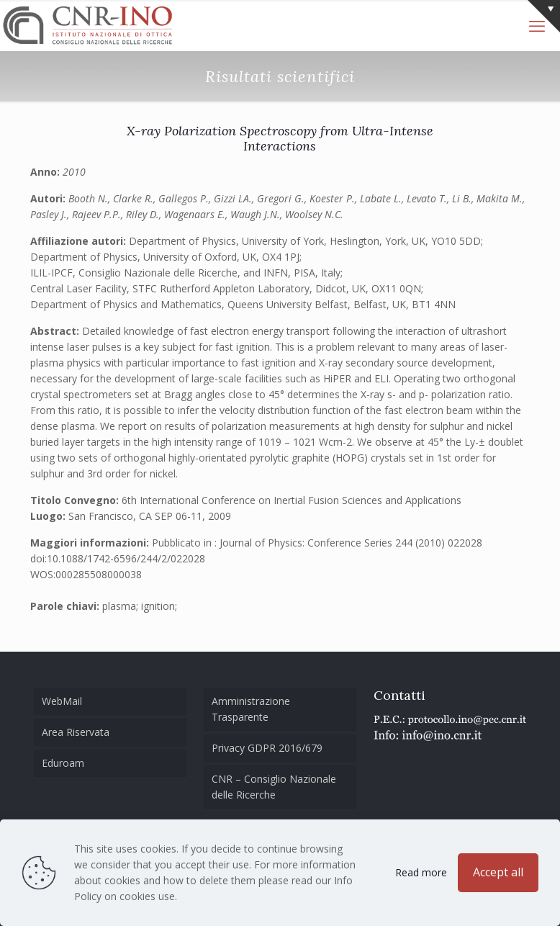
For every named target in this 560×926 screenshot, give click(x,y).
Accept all (498, 872)
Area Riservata (76, 732)
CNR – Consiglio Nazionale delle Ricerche (274, 787)
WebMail (62, 701)
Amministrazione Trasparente (251, 709)
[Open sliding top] (544, 16)
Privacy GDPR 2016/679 (267, 748)
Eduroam (63, 763)
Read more (421, 872)
